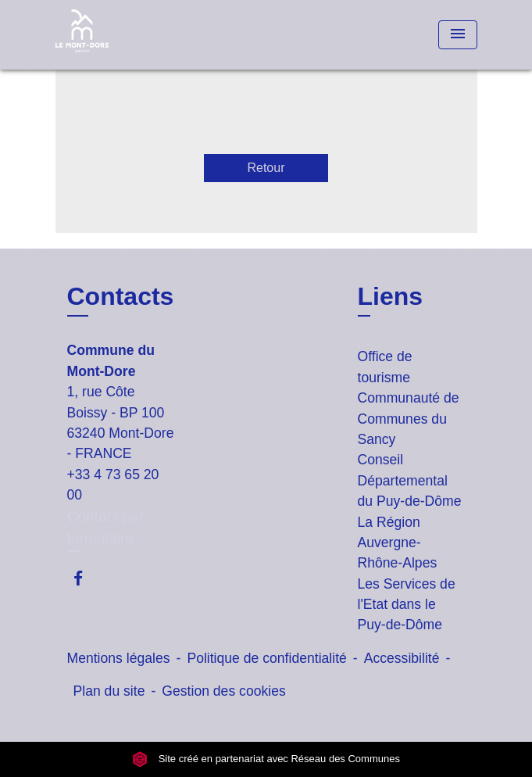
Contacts (121, 296)
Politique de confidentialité (266, 658)
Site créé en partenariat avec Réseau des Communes (266, 759)
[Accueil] (114, 35)
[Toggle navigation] (458, 35)
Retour (266, 168)
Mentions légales (119, 658)
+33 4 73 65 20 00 (113, 485)
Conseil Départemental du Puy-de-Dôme (410, 480)
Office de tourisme (385, 367)
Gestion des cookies (223, 691)
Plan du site (109, 691)
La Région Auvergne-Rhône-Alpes (398, 543)
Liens (391, 296)
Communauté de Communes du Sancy (409, 419)
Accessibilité (402, 658)
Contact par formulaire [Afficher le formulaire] (106, 528)
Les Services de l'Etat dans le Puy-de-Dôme (407, 605)
